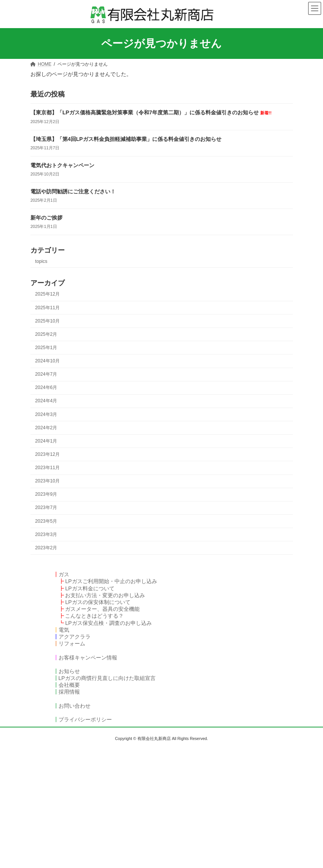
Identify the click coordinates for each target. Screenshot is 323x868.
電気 (64, 630)
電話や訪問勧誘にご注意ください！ (73, 191)
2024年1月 (46, 441)
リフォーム (72, 643)
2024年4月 (46, 401)
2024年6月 (46, 387)
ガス (64, 574)
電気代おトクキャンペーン (62, 165)
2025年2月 (46, 334)
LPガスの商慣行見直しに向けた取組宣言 (107, 678)
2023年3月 (46, 534)
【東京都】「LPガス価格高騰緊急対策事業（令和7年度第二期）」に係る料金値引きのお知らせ (151, 112)
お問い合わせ (75, 706)
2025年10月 (47, 321)
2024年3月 (46, 414)
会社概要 (69, 685)
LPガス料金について (90, 588)
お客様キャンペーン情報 (88, 658)
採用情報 (69, 692)
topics (41, 261)
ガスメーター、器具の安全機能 (102, 609)
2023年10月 (47, 481)
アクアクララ (75, 637)
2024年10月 (47, 361)
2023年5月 (46, 521)
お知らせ (69, 671)
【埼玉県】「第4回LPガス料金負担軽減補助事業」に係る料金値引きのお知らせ (126, 139)
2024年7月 (46, 374)
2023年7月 (46, 508)
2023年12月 (47, 454)
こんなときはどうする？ (94, 616)
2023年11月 (47, 468)
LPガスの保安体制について (98, 602)
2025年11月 (47, 307)
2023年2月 (46, 548)
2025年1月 (46, 348)
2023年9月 (46, 494)
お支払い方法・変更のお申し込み (105, 595)
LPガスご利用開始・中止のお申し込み (111, 581)
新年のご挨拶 (46, 218)
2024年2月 (46, 428)
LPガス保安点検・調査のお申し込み (108, 623)
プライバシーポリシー (85, 719)
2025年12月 (47, 294)
